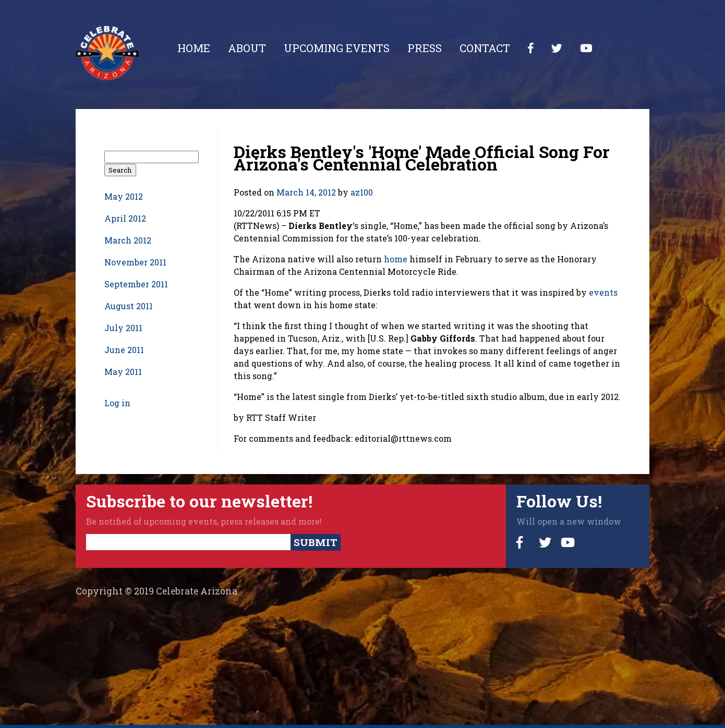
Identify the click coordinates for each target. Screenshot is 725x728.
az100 (362, 192)
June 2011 (124, 350)
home (396, 259)
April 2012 (125, 218)
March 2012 (128, 240)
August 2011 (129, 306)
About (247, 48)
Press (425, 48)
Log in (117, 403)
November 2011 (135, 262)
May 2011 (123, 372)
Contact (485, 48)
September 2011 (136, 284)
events (603, 292)
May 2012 (124, 196)
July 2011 (123, 328)
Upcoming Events (337, 48)
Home (194, 48)
